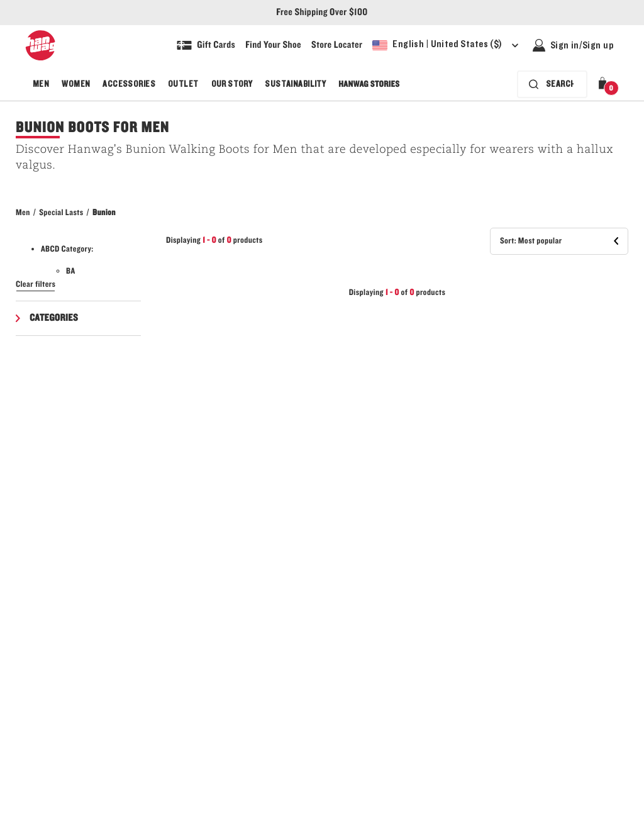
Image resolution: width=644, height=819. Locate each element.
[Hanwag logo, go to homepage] (40, 45)
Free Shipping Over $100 (322, 13)
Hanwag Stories (369, 84)
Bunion (104, 213)
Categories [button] (54, 318)
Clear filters (36, 284)
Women (76, 84)
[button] (605, 84)
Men (41, 84)
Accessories (129, 84)
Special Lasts (61, 213)
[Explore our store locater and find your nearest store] (337, 45)
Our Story (232, 84)
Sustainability (295, 84)
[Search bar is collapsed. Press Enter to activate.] (552, 84)
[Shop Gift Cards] (206, 45)
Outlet (183, 84)
